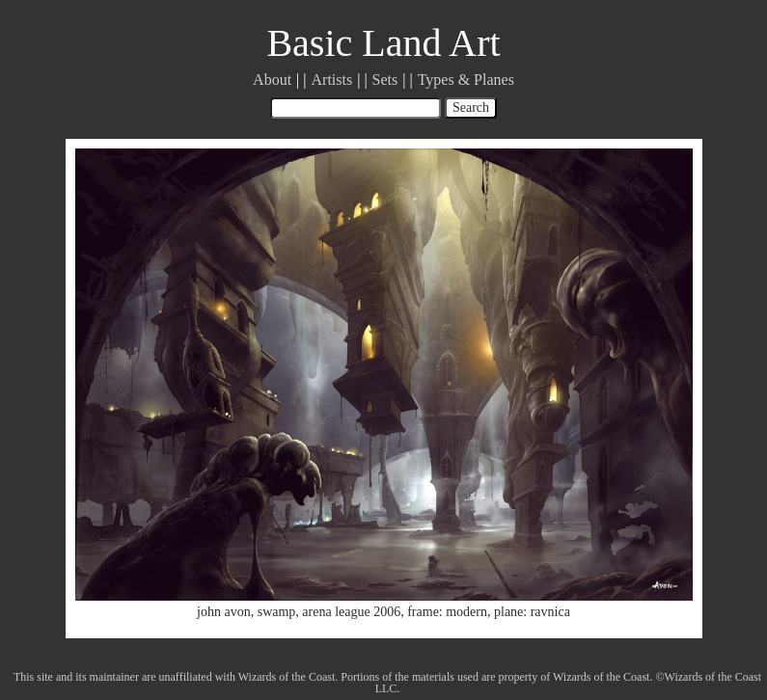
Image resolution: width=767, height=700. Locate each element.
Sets (385, 80)
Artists (332, 80)
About (272, 80)
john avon (224, 612)
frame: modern (447, 612)
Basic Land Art (383, 43)
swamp (277, 612)
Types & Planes (466, 80)
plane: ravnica (532, 612)
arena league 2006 (351, 612)
